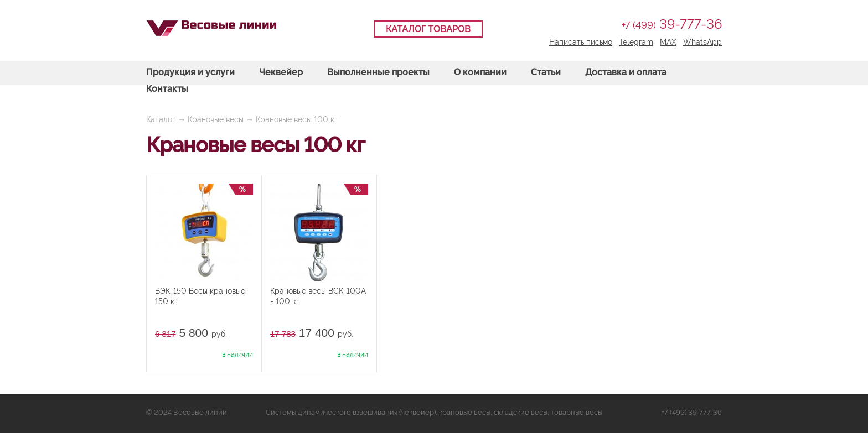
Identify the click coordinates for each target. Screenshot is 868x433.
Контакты (167, 89)
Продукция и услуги (190, 72)
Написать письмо (581, 42)
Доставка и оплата (626, 72)
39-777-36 (672, 24)
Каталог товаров (428, 29)
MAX (668, 42)
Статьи (546, 72)
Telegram (636, 42)
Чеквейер (281, 72)
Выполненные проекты (378, 72)
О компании (480, 72)
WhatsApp (702, 42)
